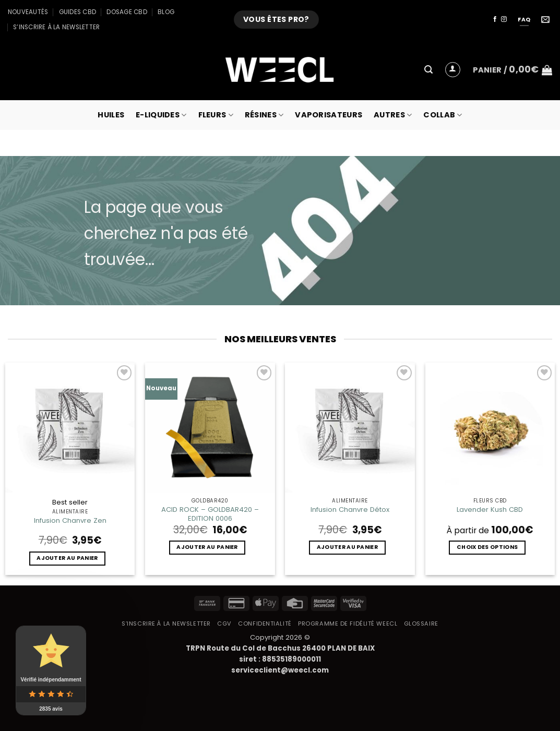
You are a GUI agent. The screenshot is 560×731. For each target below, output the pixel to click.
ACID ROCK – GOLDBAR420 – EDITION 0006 (210, 514)
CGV (224, 624)
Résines (264, 115)
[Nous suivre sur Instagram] (504, 19)
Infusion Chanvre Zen (70, 520)
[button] (428, 70)
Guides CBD (78, 12)
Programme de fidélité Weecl (348, 624)
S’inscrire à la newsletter (56, 27)
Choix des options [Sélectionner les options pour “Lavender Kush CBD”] (487, 547)
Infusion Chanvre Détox (350, 510)
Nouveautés (28, 12)
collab (443, 115)
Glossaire (421, 624)
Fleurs (216, 115)
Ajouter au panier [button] (67, 558)
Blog (166, 12)
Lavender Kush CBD (490, 510)
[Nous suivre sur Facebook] (495, 19)
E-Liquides (161, 115)
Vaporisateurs (329, 115)
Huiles (111, 115)
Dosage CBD (127, 12)
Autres (393, 115)
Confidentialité (265, 624)
